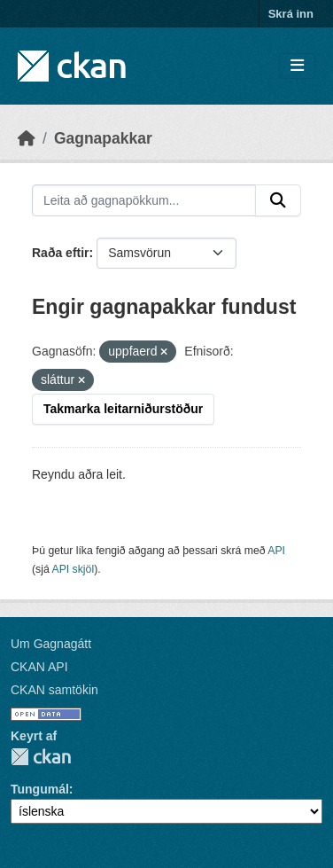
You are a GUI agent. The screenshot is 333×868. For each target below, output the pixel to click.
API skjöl (73, 569)
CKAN (41, 757)
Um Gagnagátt (51, 644)
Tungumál (40, 789)
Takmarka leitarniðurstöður (123, 409)
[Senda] (278, 200)
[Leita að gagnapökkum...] (144, 200)
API (276, 551)
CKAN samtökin (54, 690)
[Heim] (27, 138)
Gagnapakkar (103, 138)
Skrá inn (291, 14)
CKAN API (39, 667)
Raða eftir (61, 253)
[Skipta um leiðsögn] (297, 66)
